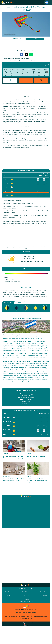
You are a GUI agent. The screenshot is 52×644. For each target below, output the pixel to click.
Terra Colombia (26, 592)
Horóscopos (26, 595)
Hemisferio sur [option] (19, 302)
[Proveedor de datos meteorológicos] (26, 625)
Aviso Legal (19, 612)
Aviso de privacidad (27, 612)
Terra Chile (8, 592)
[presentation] (47, 72)
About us (34, 612)
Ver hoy (35, 39)
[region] (26, 45)
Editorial (30, 601)
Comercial (23, 601)
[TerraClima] (47, 2)
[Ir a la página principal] (9, 2)
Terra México (43, 592)
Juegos (45, 595)
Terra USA (8, 595)
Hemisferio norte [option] (8, 302)
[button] (50, 2)
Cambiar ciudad (17, 39)
